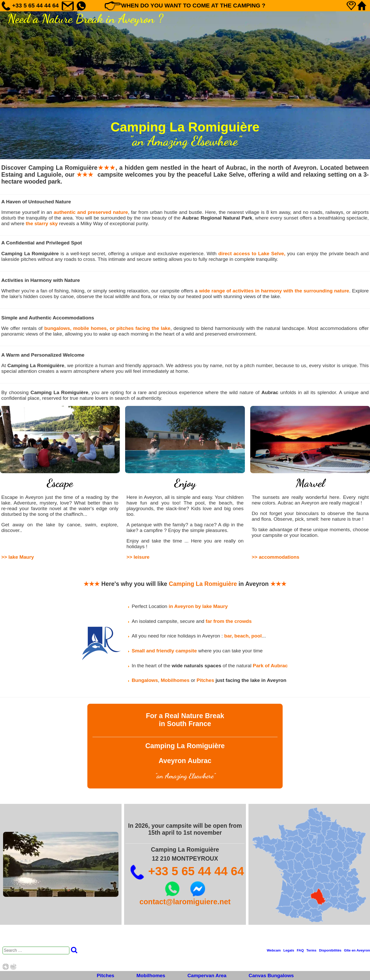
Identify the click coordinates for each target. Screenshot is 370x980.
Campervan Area (207, 976)
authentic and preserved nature (91, 212)
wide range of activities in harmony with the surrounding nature (274, 291)
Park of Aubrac (270, 666)
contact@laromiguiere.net (185, 902)
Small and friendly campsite (164, 651)
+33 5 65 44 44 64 (187, 871)
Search (74, 950)
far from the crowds (229, 621)
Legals (289, 950)
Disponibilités (330, 950)
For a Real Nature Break (185, 716)
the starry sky (42, 223)
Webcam (274, 950)
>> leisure (138, 557)
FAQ (300, 950)
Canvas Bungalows (271, 976)
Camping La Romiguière (203, 584)
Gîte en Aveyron (357, 950)
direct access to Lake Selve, (252, 254)
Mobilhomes (151, 976)
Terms (311, 950)
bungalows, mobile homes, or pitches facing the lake (107, 328)
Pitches (105, 976)
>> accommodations (275, 557)
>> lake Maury (18, 557)
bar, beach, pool (243, 636)
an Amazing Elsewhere (185, 776)
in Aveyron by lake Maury (198, 606)
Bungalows (145, 680)
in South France (185, 724)
